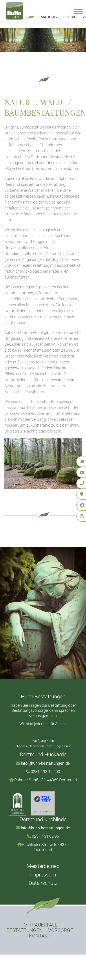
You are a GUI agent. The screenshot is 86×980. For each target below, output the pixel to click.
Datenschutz (43, 883)
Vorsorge (61, 930)
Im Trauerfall (40, 925)
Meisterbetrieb (43, 866)
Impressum (43, 875)
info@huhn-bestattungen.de (45, 763)
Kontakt (40, 936)
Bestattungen (25, 930)
